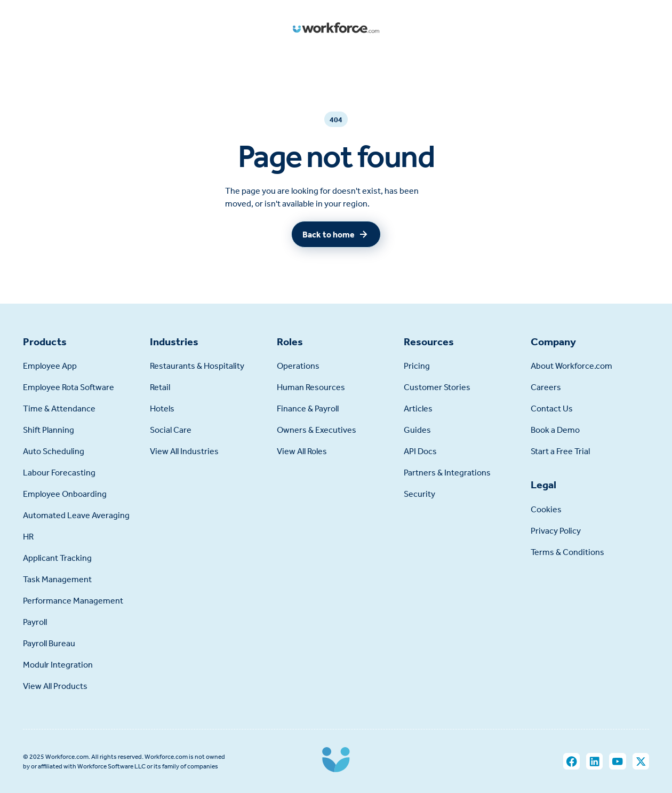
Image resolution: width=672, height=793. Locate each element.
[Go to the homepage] (336, 762)
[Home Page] (336, 28)
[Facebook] (571, 761)
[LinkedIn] (594, 761)
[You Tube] (617, 761)
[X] (641, 761)
